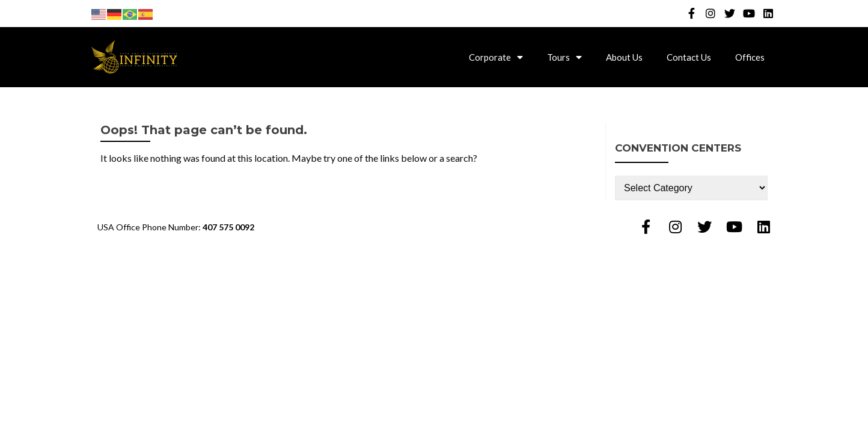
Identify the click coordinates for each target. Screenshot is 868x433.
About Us (624, 57)
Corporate (496, 57)
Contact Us (689, 57)
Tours (564, 57)
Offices (750, 57)
